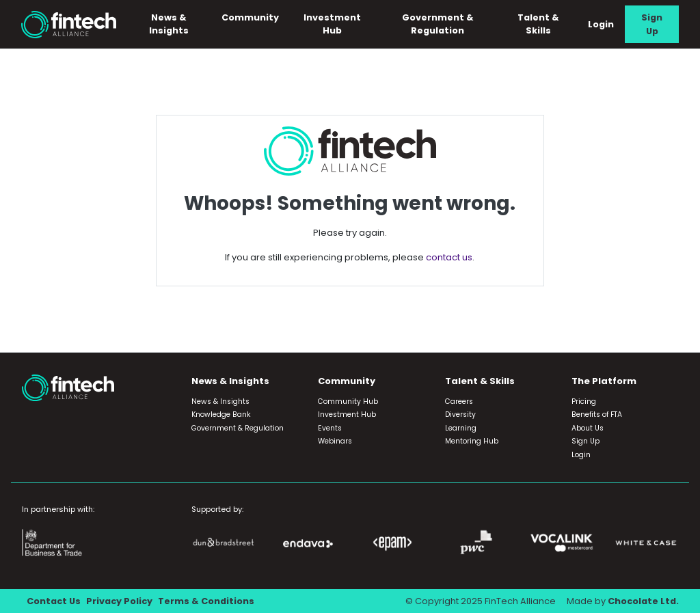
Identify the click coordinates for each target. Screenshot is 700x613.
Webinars (335, 441)
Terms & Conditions (206, 601)
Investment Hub (332, 24)
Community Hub (348, 401)
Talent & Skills (538, 24)
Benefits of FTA (597, 414)
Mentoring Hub (472, 441)
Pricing (584, 401)
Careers (459, 401)
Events (330, 428)
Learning (461, 428)
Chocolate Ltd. (643, 601)
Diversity (460, 414)
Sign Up (652, 24)
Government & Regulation (438, 24)
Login (601, 24)
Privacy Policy (119, 601)
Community (250, 17)
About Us (588, 428)
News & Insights (169, 24)
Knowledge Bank (221, 414)
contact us (449, 257)
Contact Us (54, 601)
